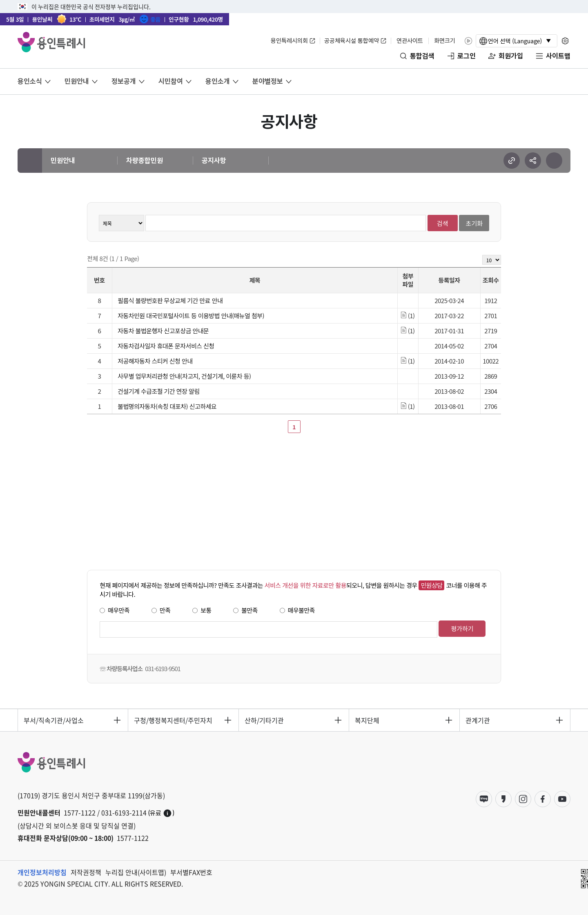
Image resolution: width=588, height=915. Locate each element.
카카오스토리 (503, 799)
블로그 (484, 799)
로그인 (467, 56)
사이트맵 (558, 56)
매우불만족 (301, 610)
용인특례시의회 (289, 41)
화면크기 (445, 41)
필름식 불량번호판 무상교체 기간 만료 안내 (170, 300)
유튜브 (562, 799)
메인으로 (30, 161)
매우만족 (119, 610)
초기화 (474, 223)
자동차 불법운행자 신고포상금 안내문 (163, 331)
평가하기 (462, 628)
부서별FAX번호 (191, 872)
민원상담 (431, 585)
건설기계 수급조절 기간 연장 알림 (158, 391)
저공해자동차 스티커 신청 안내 (155, 361)
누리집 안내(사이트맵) (136, 872)
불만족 (249, 610)
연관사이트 (410, 41)
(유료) (161, 813)
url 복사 (512, 161)
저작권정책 (86, 872)
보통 (206, 610)
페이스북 (543, 799)
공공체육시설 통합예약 (352, 41)
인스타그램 (523, 799)
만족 (165, 610)
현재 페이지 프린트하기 (554, 161)
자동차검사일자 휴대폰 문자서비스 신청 (166, 346)
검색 (443, 223)
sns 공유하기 (533, 161)
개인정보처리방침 (42, 872)
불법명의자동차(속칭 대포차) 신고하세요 (167, 406)
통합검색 (422, 56)
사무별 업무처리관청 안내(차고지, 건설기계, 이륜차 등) (184, 376)
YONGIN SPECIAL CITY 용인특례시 (51, 42)
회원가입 (511, 56)
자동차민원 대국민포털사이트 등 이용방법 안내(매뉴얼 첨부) (191, 316)
